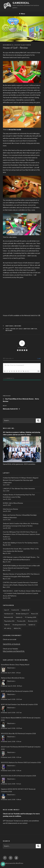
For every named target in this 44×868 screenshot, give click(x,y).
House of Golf (17, 329)
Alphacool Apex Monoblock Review (13, 678)
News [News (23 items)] (35, 614)
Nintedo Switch (30, 329)
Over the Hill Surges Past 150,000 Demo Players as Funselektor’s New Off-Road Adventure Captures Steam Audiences (21, 534)
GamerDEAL (21, 3)
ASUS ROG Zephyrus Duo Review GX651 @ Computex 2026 (21, 763)
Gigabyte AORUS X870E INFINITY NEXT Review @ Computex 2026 (18, 790)
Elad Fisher (26, 45)
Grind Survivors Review (10, 509)
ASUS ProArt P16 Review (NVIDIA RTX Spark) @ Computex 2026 (21, 748)
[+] (28, 371)
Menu (22, 14)
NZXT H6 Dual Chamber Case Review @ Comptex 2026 (19, 705)
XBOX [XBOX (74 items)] (17, 628)
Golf (8, 329)
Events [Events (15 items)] (15, 610)
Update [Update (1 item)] (32, 625)
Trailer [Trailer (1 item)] (7, 625)
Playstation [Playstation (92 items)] (9, 621)
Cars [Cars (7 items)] (6, 610)
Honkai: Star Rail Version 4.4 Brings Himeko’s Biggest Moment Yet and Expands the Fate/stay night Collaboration (21, 480)
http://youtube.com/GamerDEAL (14, 651)
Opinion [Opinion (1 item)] (19, 617)
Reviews (18, 326)
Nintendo (10, 326)
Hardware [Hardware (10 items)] (9, 614)
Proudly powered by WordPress (13, 863)
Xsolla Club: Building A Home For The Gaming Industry (21, 543)
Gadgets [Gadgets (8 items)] (25, 610)
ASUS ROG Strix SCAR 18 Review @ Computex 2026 (18, 776)
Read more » (11, 668)
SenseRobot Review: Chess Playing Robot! (15, 665)
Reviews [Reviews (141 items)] (33, 621)
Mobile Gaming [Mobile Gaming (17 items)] (22, 614)
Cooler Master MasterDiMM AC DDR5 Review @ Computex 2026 (21, 719)
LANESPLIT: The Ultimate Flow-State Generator (19, 489)
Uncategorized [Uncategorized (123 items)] (19, 625)
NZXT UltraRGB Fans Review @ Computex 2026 (17, 691)
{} (26, 371)
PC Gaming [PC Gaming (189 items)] (31, 617)
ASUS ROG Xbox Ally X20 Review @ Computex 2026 (18, 734)
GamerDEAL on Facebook (12, 644)
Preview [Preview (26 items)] (21, 621)
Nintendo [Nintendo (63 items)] (9, 617)
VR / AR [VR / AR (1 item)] (8, 628)
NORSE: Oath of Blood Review (13, 503)
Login (39, 358)
